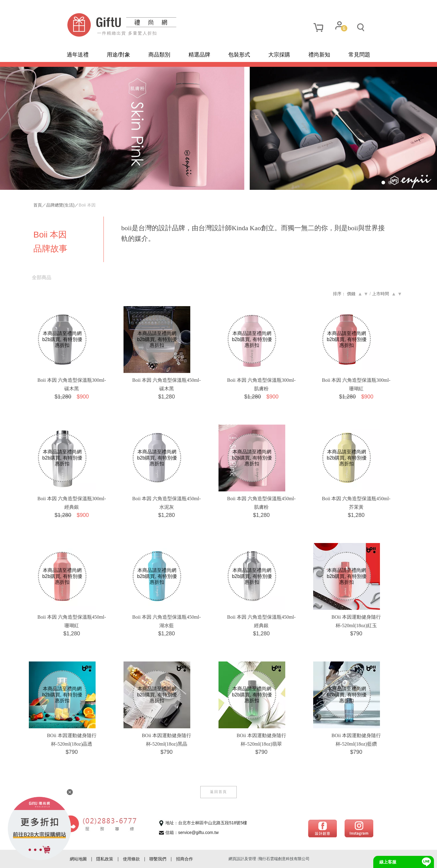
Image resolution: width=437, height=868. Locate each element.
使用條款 (131, 859)
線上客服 (388, 862)
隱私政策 (105, 859)
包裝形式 (239, 55)
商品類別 (159, 55)
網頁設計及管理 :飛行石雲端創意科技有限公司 (269, 859)
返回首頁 (218, 792)
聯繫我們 (158, 859)
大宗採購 (279, 55)
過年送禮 (78, 55)
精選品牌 (199, 55)
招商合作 (185, 859)
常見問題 (359, 55)
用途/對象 (119, 55)
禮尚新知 (319, 55)
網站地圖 (78, 859)
